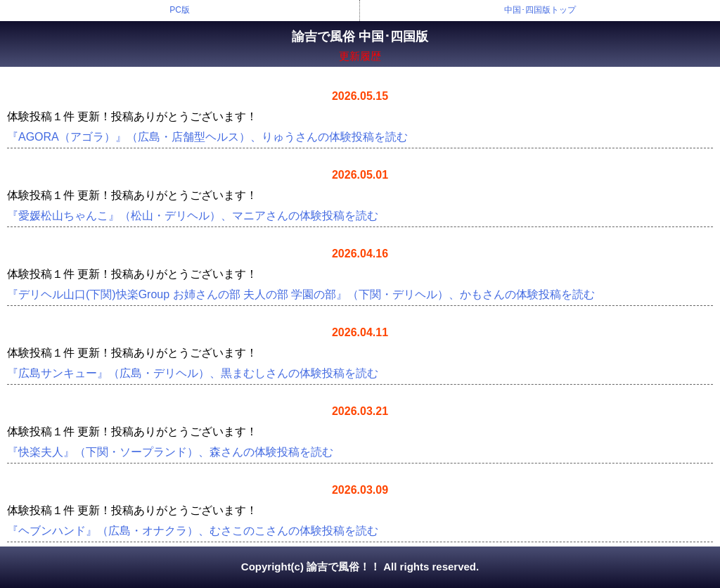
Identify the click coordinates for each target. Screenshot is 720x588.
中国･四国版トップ (540, 10)
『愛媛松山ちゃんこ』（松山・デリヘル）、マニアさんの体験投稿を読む (193, 216)
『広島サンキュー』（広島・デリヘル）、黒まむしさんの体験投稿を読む (193, 373)
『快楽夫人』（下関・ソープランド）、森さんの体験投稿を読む (170, 452)
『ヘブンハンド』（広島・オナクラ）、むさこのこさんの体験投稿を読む (193, 531)
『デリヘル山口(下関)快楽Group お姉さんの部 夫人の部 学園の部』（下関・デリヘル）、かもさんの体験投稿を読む (301, 294)
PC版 (180, 10)
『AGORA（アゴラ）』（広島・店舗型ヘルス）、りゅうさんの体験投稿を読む (207, 137)
